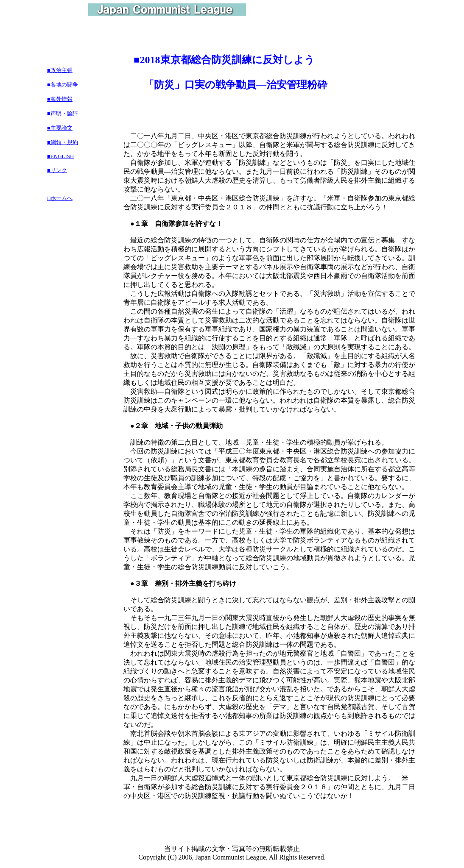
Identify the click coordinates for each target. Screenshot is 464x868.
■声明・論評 (63, 113)
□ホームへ (60, 198)
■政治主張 (60, 70)
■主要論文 (60, 128)
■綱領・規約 (63, 142)
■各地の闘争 (63, 85)
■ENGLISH (60, 156)
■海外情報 (60, 99)
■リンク (57, 170)
